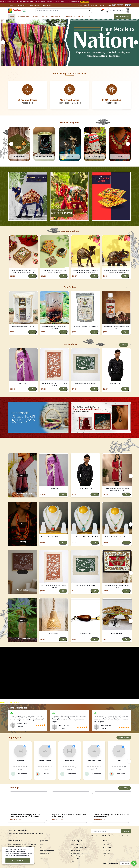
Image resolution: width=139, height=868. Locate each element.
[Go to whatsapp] (134, 863)
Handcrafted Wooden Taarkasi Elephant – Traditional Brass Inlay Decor (116, 271)
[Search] (64, 11)
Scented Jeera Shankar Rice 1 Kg (23, 326)
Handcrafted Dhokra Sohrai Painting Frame (117, 586)
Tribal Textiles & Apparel (47, 850)
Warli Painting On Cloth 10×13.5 (85, 383)
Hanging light (54, 633)
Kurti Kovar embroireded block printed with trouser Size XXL (117, 490)
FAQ (104, 856)
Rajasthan (20, 761)
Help (73, 862)
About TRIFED (107, 844)
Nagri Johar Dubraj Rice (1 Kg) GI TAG (85, 326)
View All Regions (124, 738)
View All (123, 345)
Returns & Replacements (79, 856)
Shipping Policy (76, 859)
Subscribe (126, 831)
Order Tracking (34, 5)
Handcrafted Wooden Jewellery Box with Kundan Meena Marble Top (23, 271)
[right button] (136, 42)
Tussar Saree (23, 383)
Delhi (119, 761)
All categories (23, 17)
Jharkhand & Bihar (94, 761)
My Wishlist (106, 850)
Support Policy (76, 850)
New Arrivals (56, 17)
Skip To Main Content (81, 5)
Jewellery (42, 856)
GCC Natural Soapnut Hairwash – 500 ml (116, 327)
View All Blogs (124, 788)
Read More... (16, 820)
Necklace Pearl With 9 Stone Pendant (54, 537)
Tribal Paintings (44, 853)
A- (115, 5)
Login (114, 11)
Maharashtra (69, 761)
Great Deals (70, 17)
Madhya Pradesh (45, 761)
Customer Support (47, 5)
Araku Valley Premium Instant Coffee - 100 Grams (54, 327)
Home (12, 17)
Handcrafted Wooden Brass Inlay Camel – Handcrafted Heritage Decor (85, 271)
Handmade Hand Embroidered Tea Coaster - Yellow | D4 (54, 271)
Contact (90, 17)
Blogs (81, 17)
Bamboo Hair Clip (117, 633)
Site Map (109, 5)
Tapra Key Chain (85, 633)
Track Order (106, 853)
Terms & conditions (77, 853)
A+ (122, 5)
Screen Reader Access (97, 5)
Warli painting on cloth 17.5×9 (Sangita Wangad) (54, 384)
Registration (120, 11)
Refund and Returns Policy (79, 847)
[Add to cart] (32, 276)
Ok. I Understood (18, 860)
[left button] (3, 42)
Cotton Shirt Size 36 (116, 383)
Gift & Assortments (45, 859)
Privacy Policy (75, 844)
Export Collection (40, 17)
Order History (107, 847)
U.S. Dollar (21, 5)
